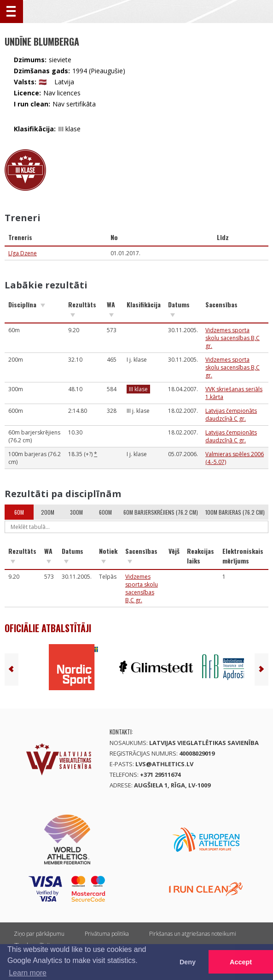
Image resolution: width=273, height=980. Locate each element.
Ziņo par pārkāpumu (39, 934)
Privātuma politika (107, 934)
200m (48, 512)
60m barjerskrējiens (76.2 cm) (161, 512)
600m (105, 512)
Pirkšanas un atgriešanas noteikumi (193, 934)
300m (76, 512)
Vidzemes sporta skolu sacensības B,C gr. (232, 338)
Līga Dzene (23, 253)
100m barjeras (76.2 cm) (235, 512)
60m (19, 512)
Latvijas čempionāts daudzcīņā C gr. (231, 415)
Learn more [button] (28, 973)
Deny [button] (188, 962)
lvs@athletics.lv (164, 764)
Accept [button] (241, 962)
